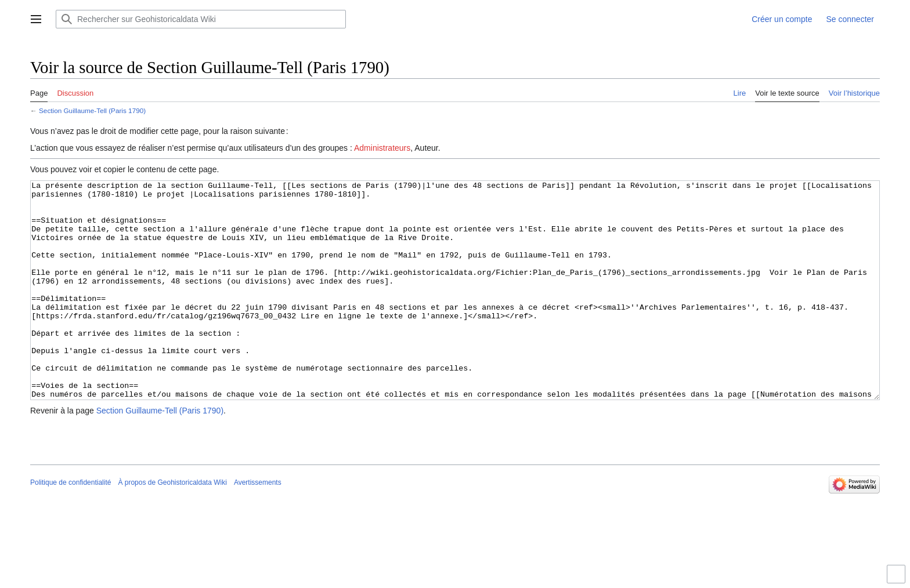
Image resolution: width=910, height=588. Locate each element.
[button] (36, 19)
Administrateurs (382, 148)
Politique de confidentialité (71, 526)
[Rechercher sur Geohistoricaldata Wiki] (201, 19)
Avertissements (258, 526)
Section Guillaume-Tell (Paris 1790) (92, 110)
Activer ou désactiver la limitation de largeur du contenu (898, 579)
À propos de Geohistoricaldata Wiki (172, 526)
